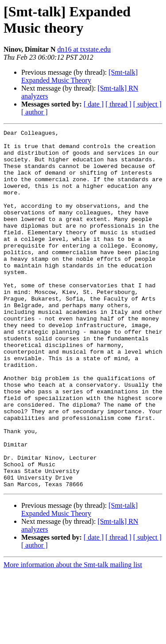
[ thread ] (118, 104)
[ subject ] (147, 104)
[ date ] (94, 104)
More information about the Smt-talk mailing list (73, 636)
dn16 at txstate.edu (84, 49)
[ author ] (35, 112)
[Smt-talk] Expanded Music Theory (79, 76)
